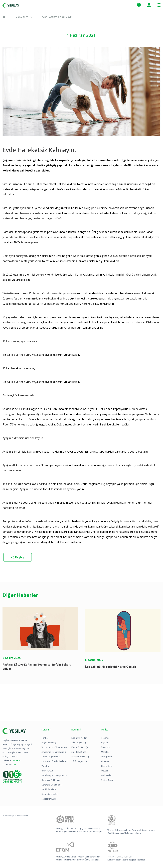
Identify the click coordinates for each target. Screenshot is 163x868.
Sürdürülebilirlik (49, 789)
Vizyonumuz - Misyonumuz (54, 747)
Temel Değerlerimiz (51, 757)
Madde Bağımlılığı (80, 752)
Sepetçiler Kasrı (49, 799)
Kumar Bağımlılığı (80, 747)
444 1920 (16, 761)
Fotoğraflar (107, 757)
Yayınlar (105, 743)
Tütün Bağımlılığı (79, 761)
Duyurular (106, 747)
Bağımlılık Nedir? (79, 738)
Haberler (105, 738)
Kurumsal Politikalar (51, 780)
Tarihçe (45, 738)
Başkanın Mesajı (49, 743)
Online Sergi (107, 766)
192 (14, 765)
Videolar (105, 761)
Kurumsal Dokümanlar (52, 785)
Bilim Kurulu (47, 771)
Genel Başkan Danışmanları (54, 775)
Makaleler (22, 17)
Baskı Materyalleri (50, 794)
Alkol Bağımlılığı (79, 743)
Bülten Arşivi (107, 780)
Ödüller (105, 771)
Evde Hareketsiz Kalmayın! (57, 17)
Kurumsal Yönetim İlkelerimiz (55, 761)
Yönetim (45, 766)
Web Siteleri (107, 775)
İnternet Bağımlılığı (80, 757)
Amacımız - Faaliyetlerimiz (54, 752)
